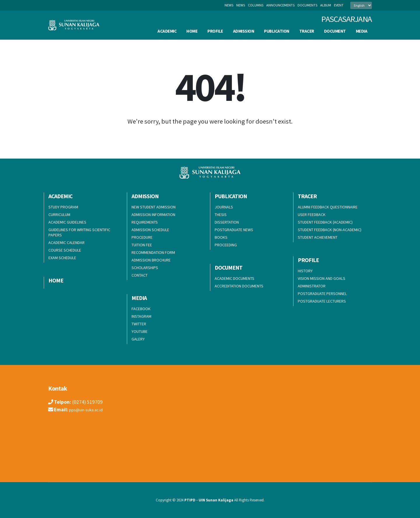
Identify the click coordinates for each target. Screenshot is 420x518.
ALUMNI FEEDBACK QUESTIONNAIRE (328, 207)
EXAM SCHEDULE (62, 258)
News (229, 5)
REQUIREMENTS (145, 222)
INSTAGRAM (141, 316)
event (339, 5)
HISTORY (305, 271)
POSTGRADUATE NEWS (234, 230)
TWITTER (139, 324)
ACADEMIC (167, 31)
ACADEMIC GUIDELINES (67, 222)
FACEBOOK (141, 309)
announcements (280, 5)
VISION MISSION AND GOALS (322, 278)
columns (256, 5)
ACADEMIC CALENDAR (66, 243)
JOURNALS (224, 207)
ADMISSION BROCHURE (151, 260)
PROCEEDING (226, 245)
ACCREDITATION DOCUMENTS (239, 286)
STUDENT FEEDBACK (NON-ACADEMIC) (330, 230)
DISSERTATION (227, 222)
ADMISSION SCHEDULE (150, 230)
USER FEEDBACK (312, 215)
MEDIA (362, 31)
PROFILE (215, 31)
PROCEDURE (142, 237)
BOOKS (221, 237)
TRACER (307, 31)
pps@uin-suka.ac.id (90, 410)
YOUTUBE (140, 331)
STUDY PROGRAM (63, 207)
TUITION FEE (142, 245)
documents (307, 5)
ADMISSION (244, 31)
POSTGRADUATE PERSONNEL (322, 294)
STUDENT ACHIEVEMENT (318, 237)
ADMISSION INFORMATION (153, 215)
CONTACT (140, 275)
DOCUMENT (335, 31)
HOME (192, 31)
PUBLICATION (277, 31)
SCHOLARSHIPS (145, 268)
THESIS (221, 215)
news (241, 5)
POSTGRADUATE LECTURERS (322, 301)
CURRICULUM (59, 215)
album (326, 5)
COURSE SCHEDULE (65, 250)
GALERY (138, 339)
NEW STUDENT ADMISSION (154, 207)
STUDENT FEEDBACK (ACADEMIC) (325, 222)
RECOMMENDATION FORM (153, 252)
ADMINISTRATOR (312, 286)
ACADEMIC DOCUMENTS (235, 278)
